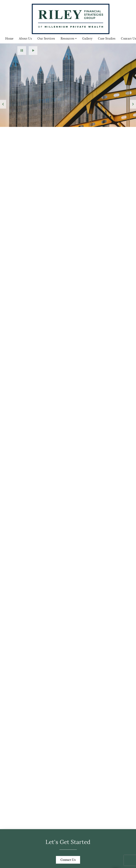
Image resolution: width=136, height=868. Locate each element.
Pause (22, 51)
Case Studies (107, 39)
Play (33, 51)
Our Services (46, 39)
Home (9, 39)
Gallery (87, 39)
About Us (25, 39)
